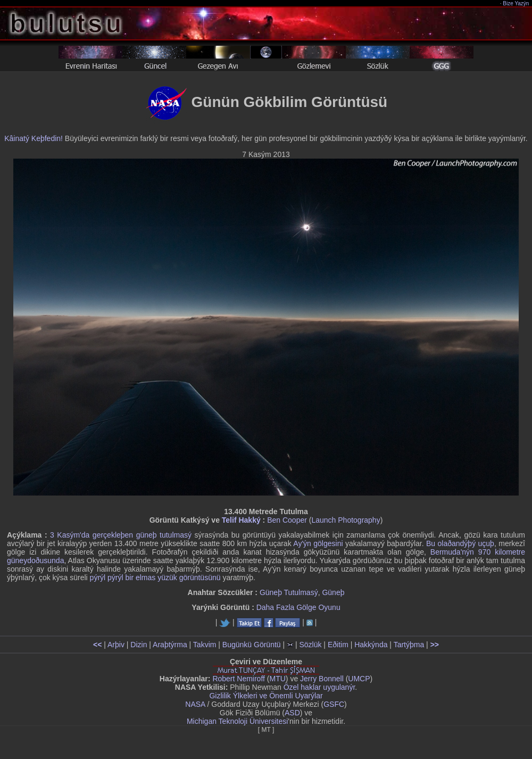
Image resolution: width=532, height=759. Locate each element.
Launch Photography (346, 520)
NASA (195, 704)
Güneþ (333, 592)
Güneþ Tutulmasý (289, 592)
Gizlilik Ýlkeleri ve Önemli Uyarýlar (266, 696)
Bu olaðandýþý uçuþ (460, 543)
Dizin (139, 645)
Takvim (205, 645)
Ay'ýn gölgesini (318, 543)
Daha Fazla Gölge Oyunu (298, 607)
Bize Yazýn (516, 3)
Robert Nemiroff (239, 679)
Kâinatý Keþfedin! (34, 138)
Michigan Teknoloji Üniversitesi (237, 721)
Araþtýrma (170, 645)
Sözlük (310, 645)
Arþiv (116, 645)
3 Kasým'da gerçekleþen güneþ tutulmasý (121, 535)
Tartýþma (409, 645)
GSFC (334, 704)
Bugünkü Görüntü (252, 645)
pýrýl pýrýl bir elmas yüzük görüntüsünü (155, 577)
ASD (292, 713)
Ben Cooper (287, 520)
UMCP (359, 679)
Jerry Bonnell (322, 679)
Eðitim (338, 645)
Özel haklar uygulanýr (319, 687)
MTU (278, 679)
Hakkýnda (371, 645)
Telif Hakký (241, 520)
